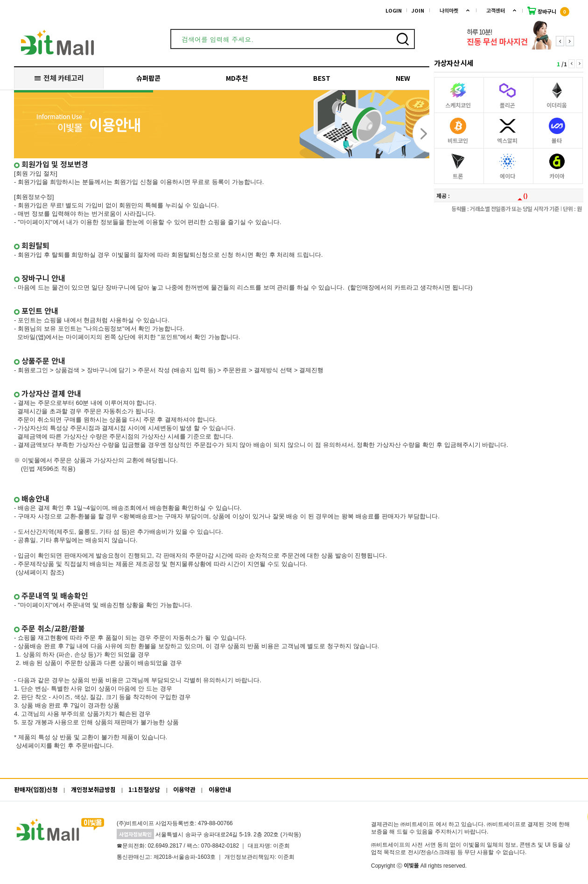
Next (570, 41)
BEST (322, 78)
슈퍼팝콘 (148, 78)
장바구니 (548, 11)
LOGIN (394, 10)
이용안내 (220, 789)
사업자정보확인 (135, 834)
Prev (560, 41)
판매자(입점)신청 (36, 789)
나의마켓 (449, 10)
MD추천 (237, 78)
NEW (403, 78)
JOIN (418, 10)
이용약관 (184, 789)
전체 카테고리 (58, 78)
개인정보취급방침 (93, 789)
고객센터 (496, 10)
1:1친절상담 (144, 789)
